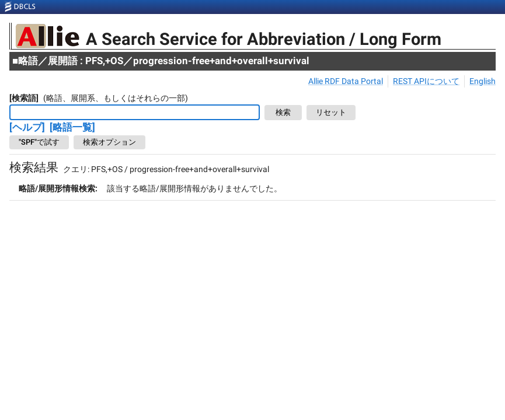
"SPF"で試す (39, 142)
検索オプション (109, 142)
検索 (283, 113)
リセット (331, 113)
